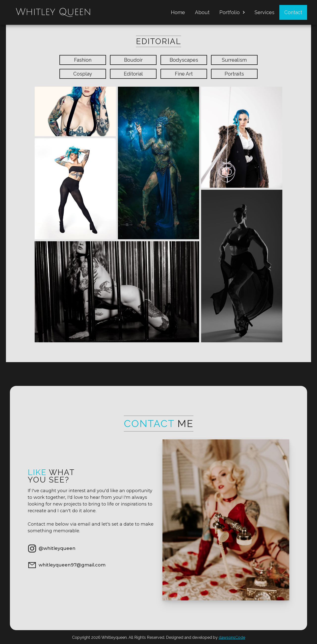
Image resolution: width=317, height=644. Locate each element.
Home (178, 12)
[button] (232, 12)
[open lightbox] (75, 111)
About (202, 12)
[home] (53, 12)
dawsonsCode (232, 637)
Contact (293, 12)
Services (264, 12)
